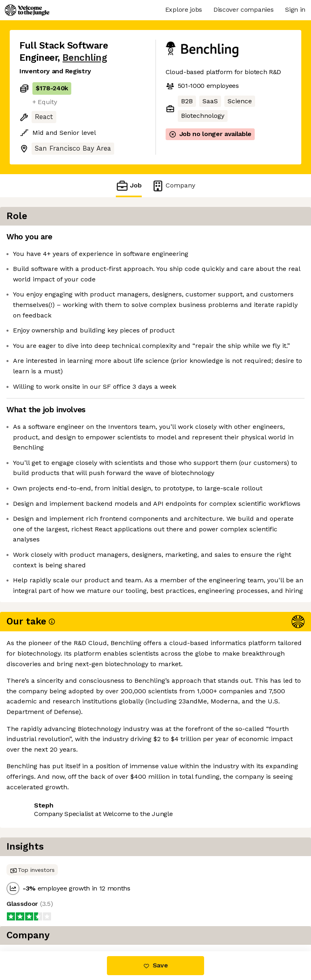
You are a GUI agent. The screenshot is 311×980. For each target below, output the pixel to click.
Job (129, 186)
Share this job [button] (42, 902)
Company (173, 186)
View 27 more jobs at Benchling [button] (68, 917)
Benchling (85, 58)
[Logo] (27, 10)
